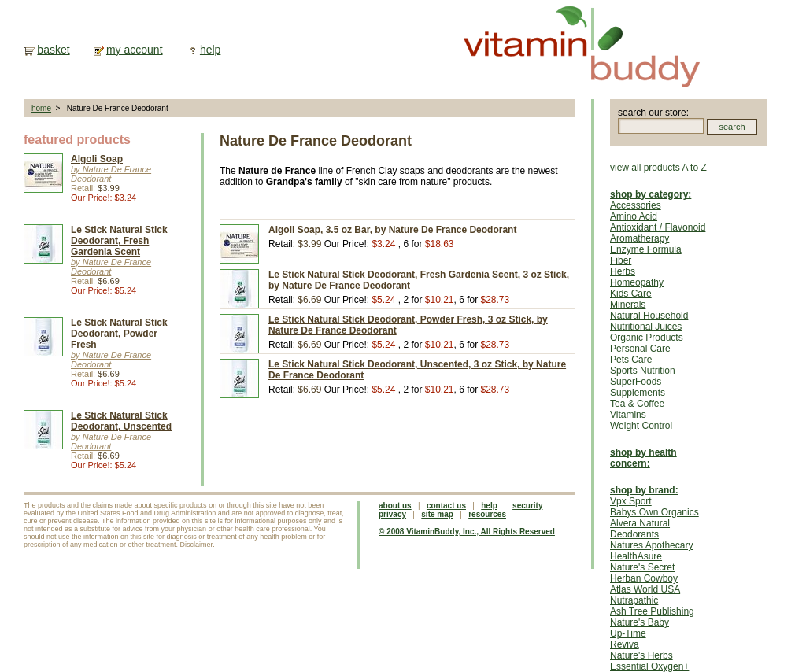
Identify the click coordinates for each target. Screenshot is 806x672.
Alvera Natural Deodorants (640, 529)
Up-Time (628, 633)
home (41, 108)
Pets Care (631, 360)
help (210, 50)
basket (53, 50)
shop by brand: (644, 490)
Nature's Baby (640, 622)
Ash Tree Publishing (652, 611)
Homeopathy (637, 282)
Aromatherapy (640, 238)
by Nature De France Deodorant (111, 174)
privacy (392, 514)
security (527, 506)
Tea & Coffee (637, 404)
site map (437, 514)
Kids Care (631, 294)
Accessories (636, 205)
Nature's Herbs (641, 655)
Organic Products (647, 338)
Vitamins (628, 415)
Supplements (638, 393)
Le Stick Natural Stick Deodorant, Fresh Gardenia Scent (119, 241)
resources (487, 514)
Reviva (625, 644)
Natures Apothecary (651, 545)
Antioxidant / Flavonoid (658, 227)
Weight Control (641, 426)
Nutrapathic (634, 600)
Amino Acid (634, 216)
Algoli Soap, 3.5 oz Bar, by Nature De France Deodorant (392, 230)
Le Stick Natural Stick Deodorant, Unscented (121, 421)
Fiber (621, 260)
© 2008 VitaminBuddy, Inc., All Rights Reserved (467, 532)
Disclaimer (197, 545)
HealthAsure (636, 556)
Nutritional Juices (646, 327)
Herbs (623, 271)
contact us (446, 506)
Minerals (628, 305)
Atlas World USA (645, 589)
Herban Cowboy (644, 578)
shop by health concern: (643, 458)
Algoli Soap (97, 159)
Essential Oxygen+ (649, 666)
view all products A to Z (658, 168)
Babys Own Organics (654, 512)
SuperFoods (636, 382)
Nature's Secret (642, 567)
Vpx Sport (631, 501)
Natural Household (649, 316)
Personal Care (640, 349)
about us (395, 506)
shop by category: (651, 194)
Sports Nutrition (643, 371)
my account (135, 50)
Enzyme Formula (646, 249)
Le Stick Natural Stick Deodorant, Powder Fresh (119, 334)
